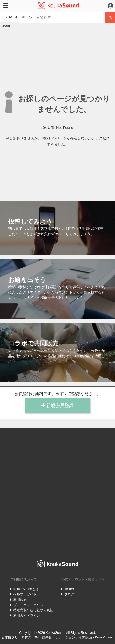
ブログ (69, 594)
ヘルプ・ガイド (25, 594)
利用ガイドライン (27, 615)
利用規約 (20, 600)
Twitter (69, 589)
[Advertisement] (57, 493)
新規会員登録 (58, 406)
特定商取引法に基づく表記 (33, 610)
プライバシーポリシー (30, 605)
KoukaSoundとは (26, 589)
